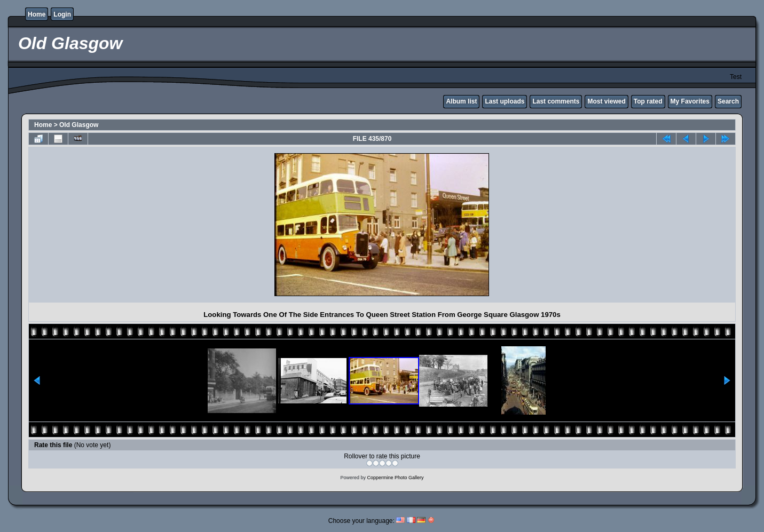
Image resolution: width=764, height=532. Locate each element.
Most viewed (606, 101)
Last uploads (505, 101)
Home (37, 14)
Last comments (556, 101)
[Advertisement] (125, 225)
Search (728, 101)
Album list (461, 101)
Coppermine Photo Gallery (395, 478)
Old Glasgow (79, 125)
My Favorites (690, 101)
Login (62, 14)
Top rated (648, 101)
